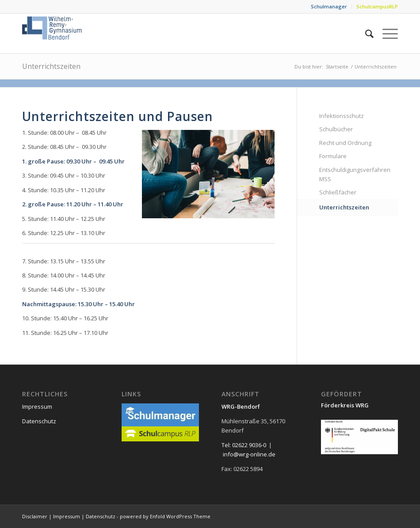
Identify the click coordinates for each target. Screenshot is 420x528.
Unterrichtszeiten (51, 66)
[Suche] (365, 34)
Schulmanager (329, 6)
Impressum (37, 406)
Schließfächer (338, 192)
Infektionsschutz (342, 116)
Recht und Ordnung (345, 143)
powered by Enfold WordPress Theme (165, 516)
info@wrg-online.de (249, 454)
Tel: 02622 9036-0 (244, 445)
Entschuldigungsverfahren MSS (355, 174)
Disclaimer (35, 516)
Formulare (333, 156)
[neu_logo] (53, 34)
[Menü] (386, 34)
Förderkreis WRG (345, 405)
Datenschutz (39, 421)
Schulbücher (336, 129)
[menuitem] (329, 7)
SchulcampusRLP (377, 6)
